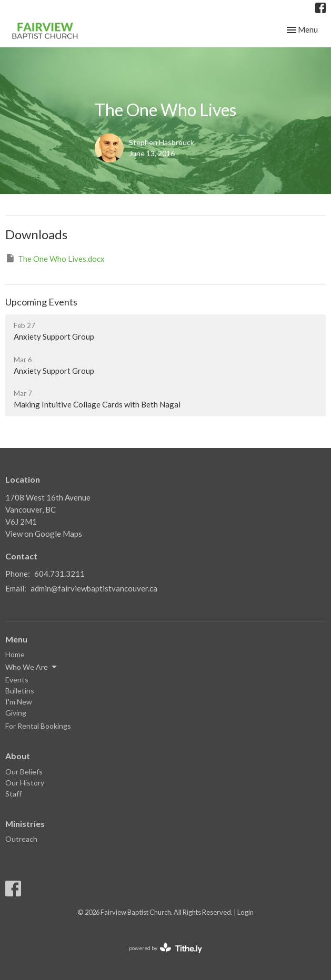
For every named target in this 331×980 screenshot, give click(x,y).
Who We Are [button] (32, 667)
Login (245, 912)
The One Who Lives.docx (55, 258)
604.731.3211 (59, 574)
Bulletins (20, 691)
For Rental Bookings (38, 726)
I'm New (19, 702)
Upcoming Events (41, 302)
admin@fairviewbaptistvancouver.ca (94, 588)
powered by (165, 948)
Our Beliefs (24, 772)
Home (15, 654)
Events (17, 680)
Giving (16, 713)
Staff (13, 794)
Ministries (25, 824)
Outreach (21, 839)
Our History (25, 783)
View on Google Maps (44, 534)
